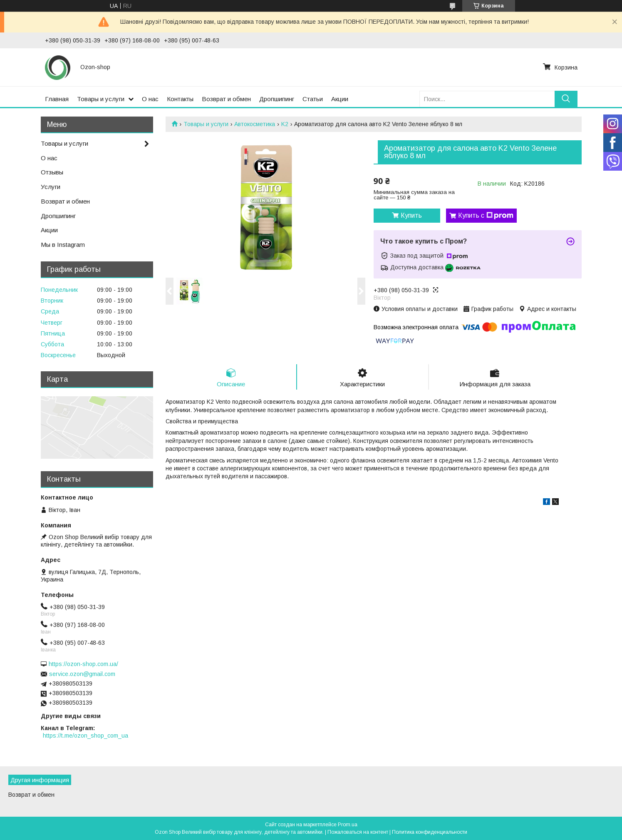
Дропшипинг (277, 99)
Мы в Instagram (63, 245)
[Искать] (566, 99)
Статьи (313, 99)
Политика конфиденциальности (430, 832)
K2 (285, 124)
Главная (57, 99)
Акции (340, 99)
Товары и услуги (101, 99)
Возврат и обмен (226, 99)
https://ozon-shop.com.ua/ (83, 664)
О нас (150, 99)
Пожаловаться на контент (358, 832)
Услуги (51, 187)
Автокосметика (255, 124)
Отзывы (52, 172)
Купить (411, 215)
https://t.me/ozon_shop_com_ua (85, 736)
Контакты (180, 99)
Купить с (486, 216)
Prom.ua (348, 825)
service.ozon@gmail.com (82, 674)
